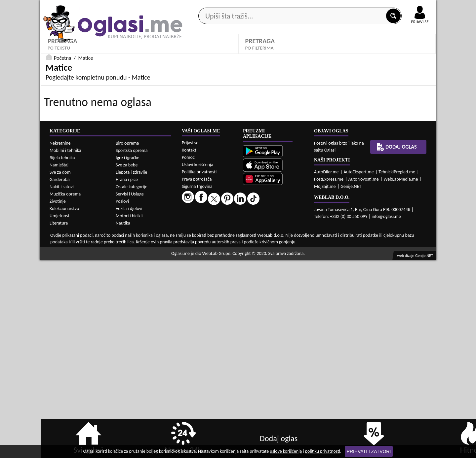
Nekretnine (60, 341)
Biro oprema (127, 341)
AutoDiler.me (326, 370)
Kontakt (360, 6)
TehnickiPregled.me (397, 370)
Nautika (123, 421)
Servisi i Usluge (130, 392)
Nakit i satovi (62, 385)
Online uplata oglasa (406, 7)
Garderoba (60, 377)
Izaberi (257, 171)
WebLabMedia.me (401, 377)
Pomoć (188, 355)
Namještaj (59, 363)
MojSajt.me (325, 384)
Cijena (154, 160)
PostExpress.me (329, 377)
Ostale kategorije (132, 385)
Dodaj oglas (416, 52)
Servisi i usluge (314, 52)
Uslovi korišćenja (198, 362)
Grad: (253, 160)
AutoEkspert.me (359, 370)
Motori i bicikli (129, 414)
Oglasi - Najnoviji (370, 170)
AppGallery (285, 7)
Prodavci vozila (192, 52)
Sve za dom (60, 370)
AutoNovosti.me (364, 377)
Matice (58, 170)
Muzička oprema (65, 392)
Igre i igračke (127, 355)
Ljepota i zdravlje (131, 370)
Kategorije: (59, 160)
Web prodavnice (139, 52)
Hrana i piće (127, 377)
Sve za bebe (127, 363)
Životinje (58, 399)
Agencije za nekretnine (253, 52)
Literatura (59, 421)
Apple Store (244, 6)
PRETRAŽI (337, 190)
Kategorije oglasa (82, 52)
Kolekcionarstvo (64, 406)
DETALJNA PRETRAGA (139, 190)
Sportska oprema (132, 348)
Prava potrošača (197, 377)
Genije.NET (351, 384)
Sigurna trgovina (197, 384)
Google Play (202, 6)
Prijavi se (190, 341)
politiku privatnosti (323, 451)
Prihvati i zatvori (369, 451)
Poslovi (122, 399)
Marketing (324, 7)
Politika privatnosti (199, 370)
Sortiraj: (355, 160)
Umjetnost (59, 414)
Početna (62, 203)
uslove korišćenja (286, 451)
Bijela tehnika (62, 355)
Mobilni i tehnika (65, 348)
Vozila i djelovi (129, 406)
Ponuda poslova (366, 52)
